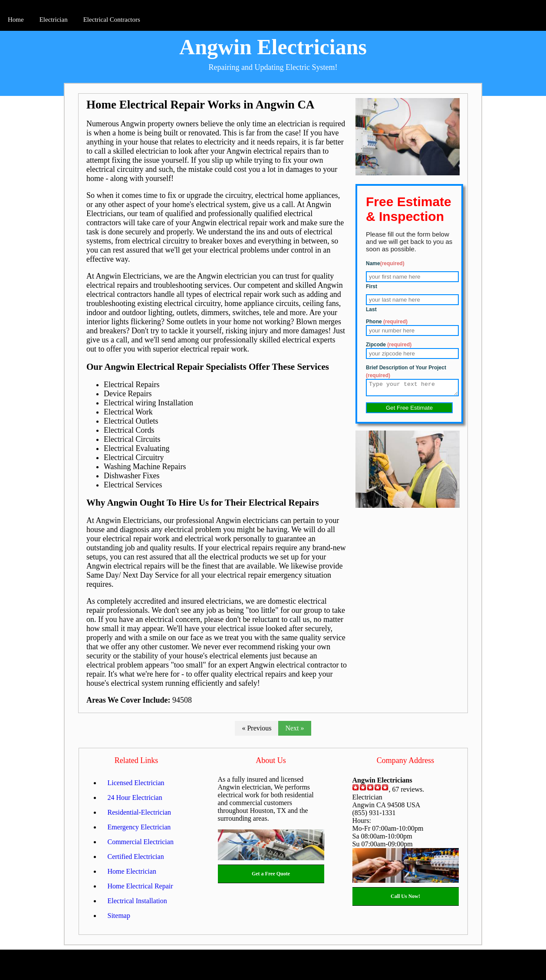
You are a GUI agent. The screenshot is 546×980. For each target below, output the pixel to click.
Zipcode (389, 345)
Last (371, 309)
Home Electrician (132, 871)
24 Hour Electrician (135, 797)
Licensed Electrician (136, 783)
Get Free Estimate (409, 410)
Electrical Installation (137, 901)
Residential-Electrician (140, 812)
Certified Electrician (136, 857)
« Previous (257, 728)
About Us (271, 760)
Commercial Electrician (141, 842)
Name (385, 263)
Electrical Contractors (112, 20)
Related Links (136, 760)
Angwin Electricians (273, 47)
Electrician (54, 20)
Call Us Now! (405, 896)
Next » (294, 728)
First (372, 286)
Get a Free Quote (271, 874)
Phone (387, 322)
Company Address (406, 760)
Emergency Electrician (139, 827)
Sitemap (119, 916)
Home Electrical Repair (140, 886)
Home (16, 20)
